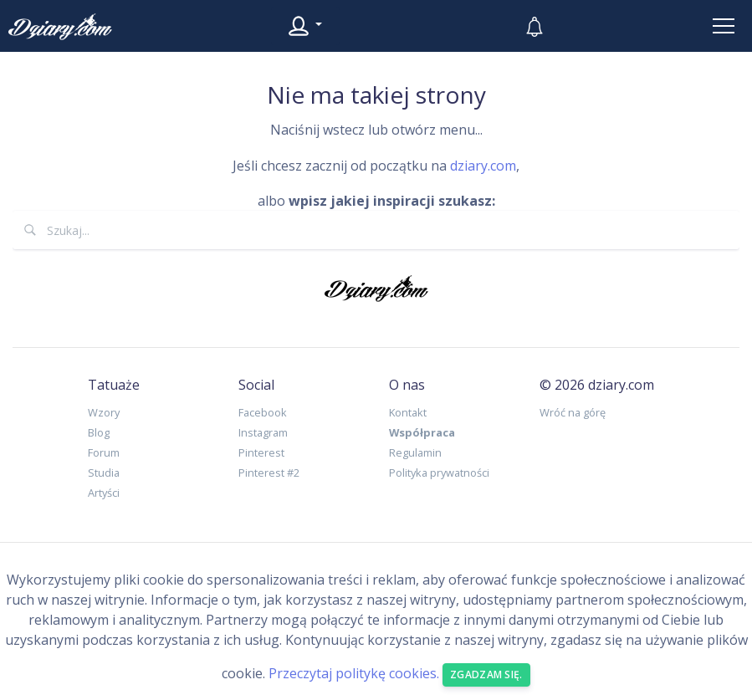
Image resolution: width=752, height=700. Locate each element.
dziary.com (483, 166)
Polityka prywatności (439, 473)
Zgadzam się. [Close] (486, 674)
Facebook (263, 412)
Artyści (104, 493)
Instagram (263, 432)
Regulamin (415, 452)
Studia (104, 473)
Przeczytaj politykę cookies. (354, 673)
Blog (99, 432)
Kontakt (408, 412)
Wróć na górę (573, 412)
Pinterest (261, 452)
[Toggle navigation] (724, 26)
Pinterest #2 (269, 473)
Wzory (104, 412)
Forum (104, 452)
